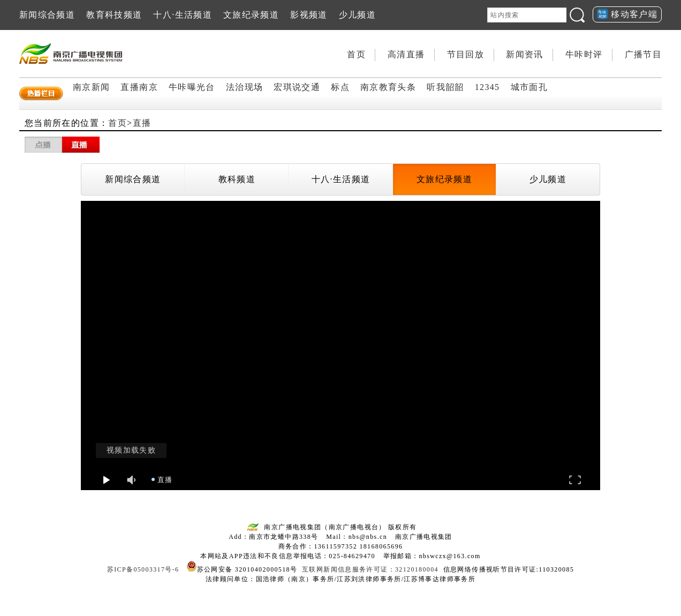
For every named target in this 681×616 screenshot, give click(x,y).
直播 (142, 123)
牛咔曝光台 (192, 87)
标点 (340, 87)
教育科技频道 (114, 15)
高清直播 (406, 54)
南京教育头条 (388, 87)
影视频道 (309, 15)
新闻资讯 (524, 54)
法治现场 (244, 87)
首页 (356, 54)
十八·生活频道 (183, 15)
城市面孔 (529, 87)
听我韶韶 (445, 87)
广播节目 (643, 54)
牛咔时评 (584, 54)
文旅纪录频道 (251, 15)
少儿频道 (357, 15)
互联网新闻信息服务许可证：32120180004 (370, 569)
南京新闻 (91, 87)
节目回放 (466, 54)
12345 (487, 87)
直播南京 (139, 87)
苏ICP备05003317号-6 (143, 569)
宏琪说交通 (297, 87)
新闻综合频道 (47, 15)
